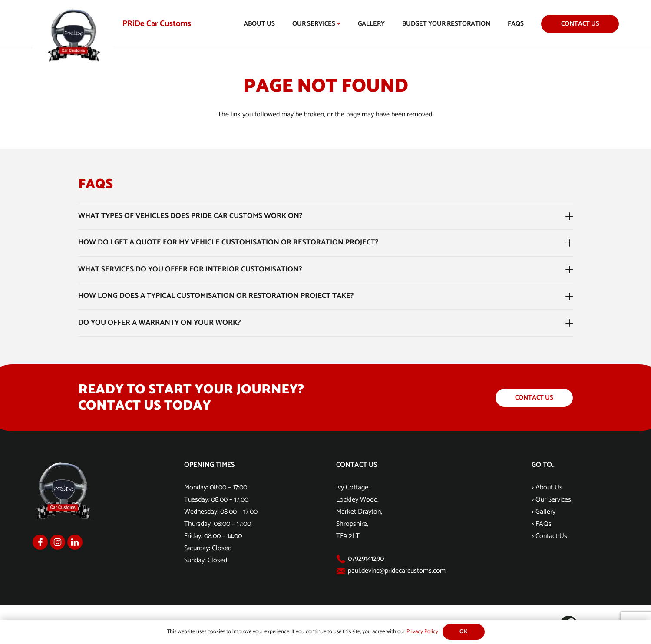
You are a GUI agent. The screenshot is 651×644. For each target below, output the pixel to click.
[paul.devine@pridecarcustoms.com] (342, 571)
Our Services (553, 500)
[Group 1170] (75, 542)
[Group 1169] (58, 542)
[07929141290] (342, 559)
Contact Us (551, 536)
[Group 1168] (40, 542)
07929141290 (366, 559)
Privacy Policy (422, 632)
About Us (549, 487)
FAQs (544, 524)
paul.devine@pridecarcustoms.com (397, 571)
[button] (338, 24)
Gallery (545, 512)
